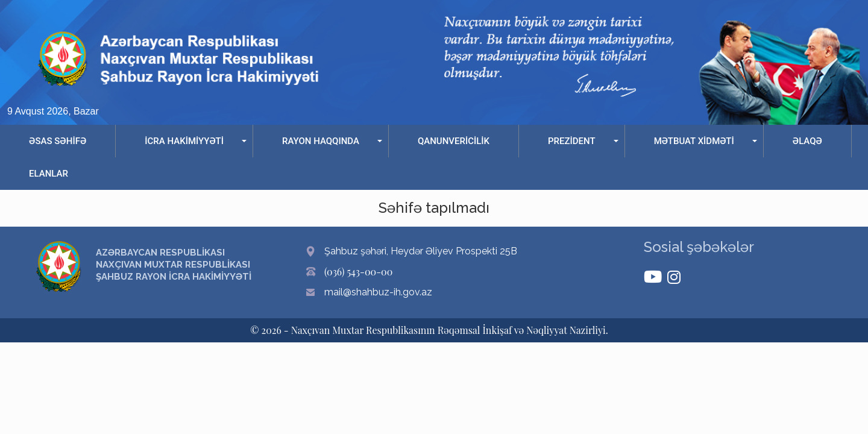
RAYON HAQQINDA (321, 141)
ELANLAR (49, 174)
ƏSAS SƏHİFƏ (58, 141)
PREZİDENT (572, 141)
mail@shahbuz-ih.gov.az (378, 292)
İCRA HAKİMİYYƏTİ (184, 141)
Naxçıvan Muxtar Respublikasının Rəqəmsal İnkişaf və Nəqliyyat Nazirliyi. (450, 330)
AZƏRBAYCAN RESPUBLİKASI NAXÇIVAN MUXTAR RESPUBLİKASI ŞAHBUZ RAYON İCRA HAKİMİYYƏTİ (174, 265)
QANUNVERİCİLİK (454, 141)
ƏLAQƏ (807, 141)
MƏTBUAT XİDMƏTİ (694, 141)
